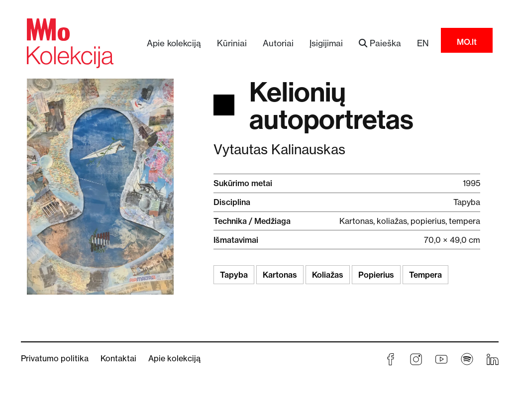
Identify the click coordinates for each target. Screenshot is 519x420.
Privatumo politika (55, 358)
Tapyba (234, 275)
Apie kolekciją (174, 43)
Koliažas (328, 275)
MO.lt (467, 42)
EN (423, 43)
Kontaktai (118, 358)
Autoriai (278, 43)
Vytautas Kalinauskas (279, 150)
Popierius (376, 275)
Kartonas (280, 275)
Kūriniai (232, 43)
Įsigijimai (326, 43)
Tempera (425, 275)
